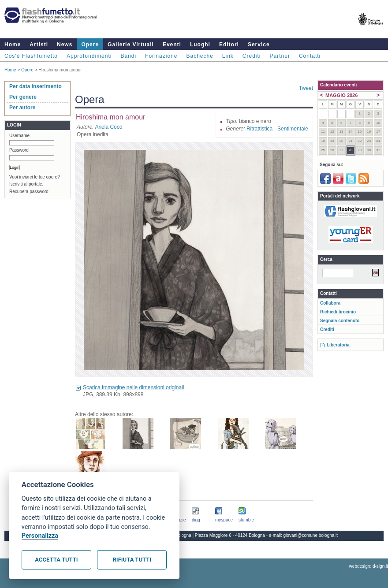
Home (13, 45)
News (65, 45)
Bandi (128, 56)
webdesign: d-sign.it (369, 566)
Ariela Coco (108, 127)
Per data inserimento (35, 86)
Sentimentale (293, 129)
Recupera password (29, 192)
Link (228, 56)
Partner (280, 56)
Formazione (161, 56)
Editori (229, 45)
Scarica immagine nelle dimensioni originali (133, 387)
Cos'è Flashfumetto (31, 56)
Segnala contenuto (340, 321)
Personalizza (40, 536)
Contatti (310, 56)
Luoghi (200, 45)
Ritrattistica (259, 129)
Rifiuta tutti (132, 560)
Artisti (39, 45)
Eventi (172, 45)
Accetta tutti (56, 560)
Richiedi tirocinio (338, 312)
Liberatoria (338, 345)
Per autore (22, 108)
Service (259, 45)
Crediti (252, 56)
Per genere (23, 97)
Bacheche (200, 56)
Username (19, 136)
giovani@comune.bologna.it (311, 535)
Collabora (330, 303)
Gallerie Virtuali (131, 45)
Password (19, 150)
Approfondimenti (89, 56)
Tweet (306, 88)
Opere (90, 45)
